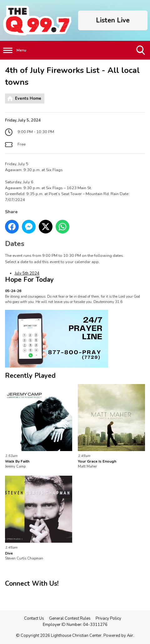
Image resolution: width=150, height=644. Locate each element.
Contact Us (34, 618)
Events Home (28, 99)
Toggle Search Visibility (141, 53)
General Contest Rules (70, 618)
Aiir (130, 636)
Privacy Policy (108, 618)
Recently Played (30, 376)
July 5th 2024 (27, 273)
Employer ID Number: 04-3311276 (75, 625)
